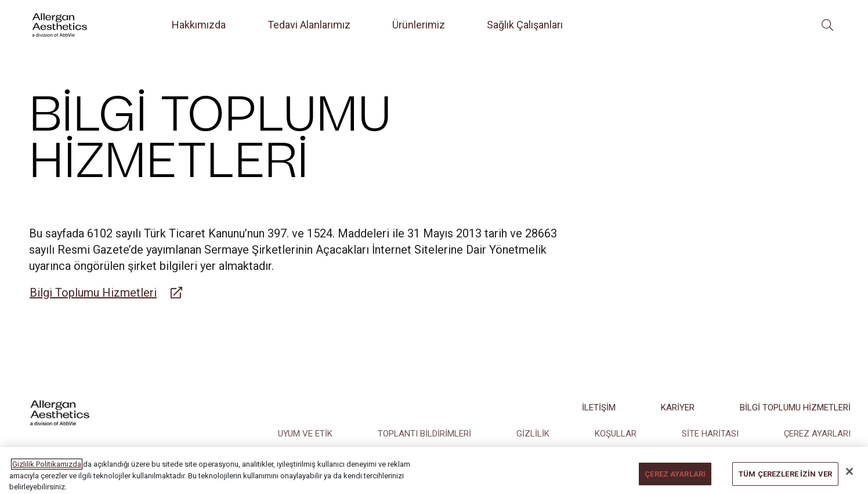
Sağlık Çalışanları (525, 25)
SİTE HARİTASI (710, 434)
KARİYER (678, 408)
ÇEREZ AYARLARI (817, 434)
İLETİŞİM (599, 408)
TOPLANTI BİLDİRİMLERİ (424, 434)
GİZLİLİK (533, 434)
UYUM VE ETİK (305, 434)
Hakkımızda (199, 25)
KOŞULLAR (616, 434)
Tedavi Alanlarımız (309, 25)
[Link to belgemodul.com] (106, 293)
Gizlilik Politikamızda (47, 473)
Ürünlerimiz (419, 25)
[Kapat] (849, 481)
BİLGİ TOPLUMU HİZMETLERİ (795, 408)
